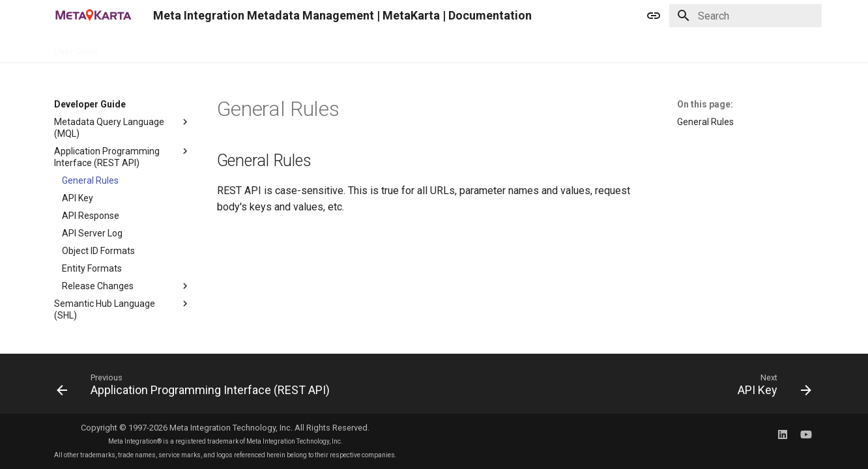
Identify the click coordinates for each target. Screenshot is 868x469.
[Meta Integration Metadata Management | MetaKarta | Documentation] (94, 16)
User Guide (76, 48)
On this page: (705, 104)
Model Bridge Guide (394, 48)
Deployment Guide (300, 48)
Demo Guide (222, 48)
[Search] (745, 16)
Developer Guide (148, 48)
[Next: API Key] (772, 388)
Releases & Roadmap (493, 48)
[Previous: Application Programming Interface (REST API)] (196, 388)
